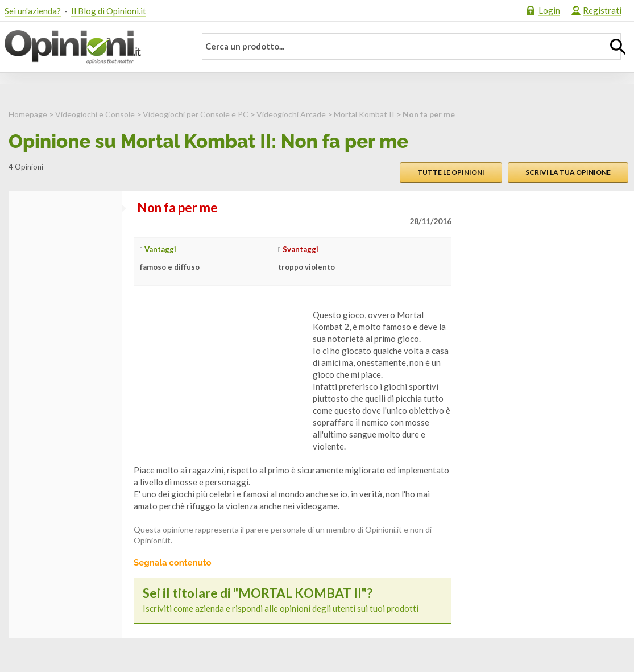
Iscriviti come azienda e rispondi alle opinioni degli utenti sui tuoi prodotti (293, 600)
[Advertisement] (219, 380)
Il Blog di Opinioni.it (109, 11)
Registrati (602, 10)
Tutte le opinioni (451, 172)
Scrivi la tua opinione (568, 172)
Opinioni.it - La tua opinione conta (93, 47)
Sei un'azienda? (33, 11)
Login (549, 10)
